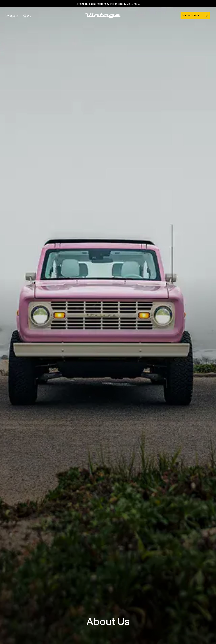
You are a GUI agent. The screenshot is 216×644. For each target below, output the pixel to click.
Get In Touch (195, 16)
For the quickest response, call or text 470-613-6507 (108, 4)
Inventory (12, 16)
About (27, 16)
